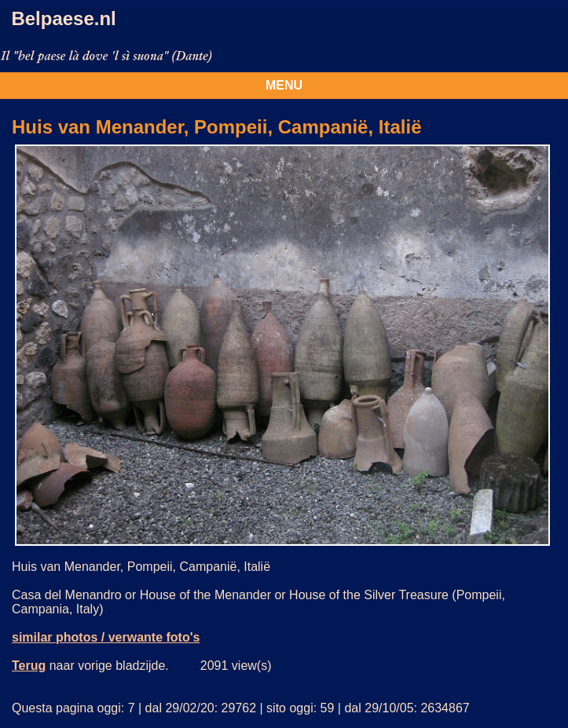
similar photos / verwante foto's (106, 637)
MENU (284, 85)
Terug (29, 666)
